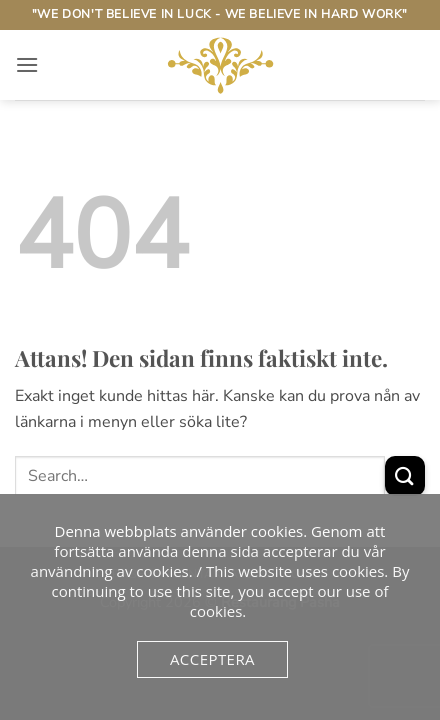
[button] (27, 64)
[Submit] (405, 475)
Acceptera (212, 659)
